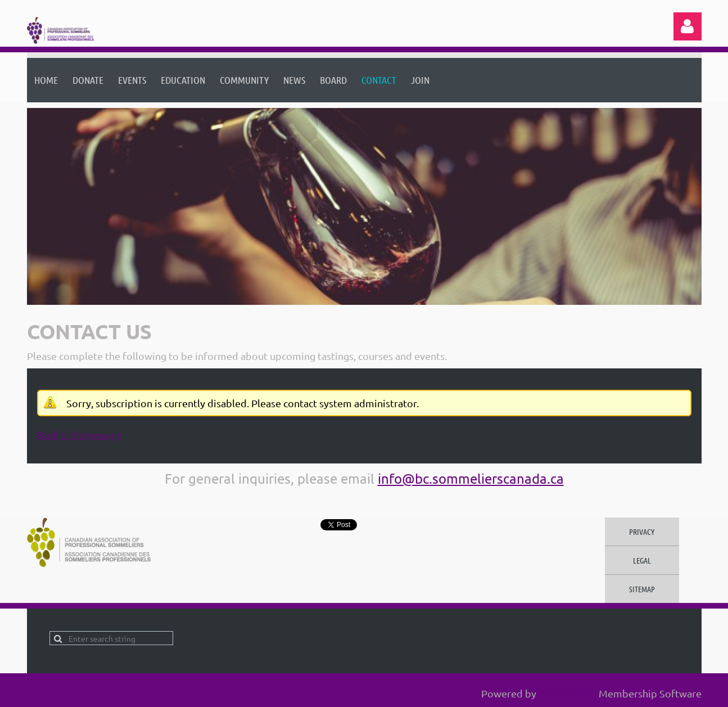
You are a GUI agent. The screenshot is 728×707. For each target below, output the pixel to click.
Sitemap (642, 589)
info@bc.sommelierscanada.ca (471, 478)
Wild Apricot (568, 693)
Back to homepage (80, 434)
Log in (688, 26)
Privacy (642, 532)
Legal (642, 560)
